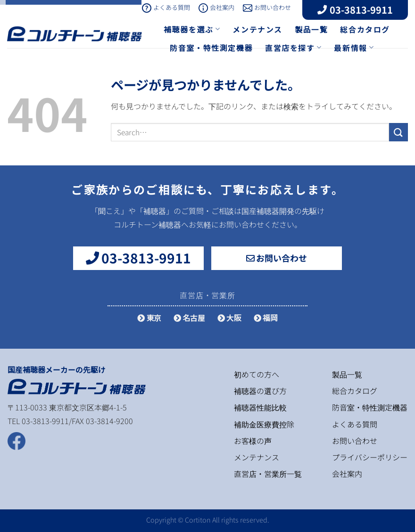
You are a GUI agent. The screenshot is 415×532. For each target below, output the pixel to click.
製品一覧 (311, 29)
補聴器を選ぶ (192, 29)
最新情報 (354, 48)
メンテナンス (257, 29)
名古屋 (189, 318)
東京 (149, 318)
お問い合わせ (267, 7)
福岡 (266, 318)
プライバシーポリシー (370, 457)
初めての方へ (257, 374)
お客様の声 (253, 441)
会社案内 (216, 7)
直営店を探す (293, 48)
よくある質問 (166, 7)
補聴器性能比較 (260, 407)
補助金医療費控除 (264, 424)
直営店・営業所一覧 (268, 474)
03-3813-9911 (355, 10)
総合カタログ (365, 29)
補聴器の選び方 (260, 391)
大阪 (229, 318)
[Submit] (398, 132)
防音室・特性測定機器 (211, 48)
